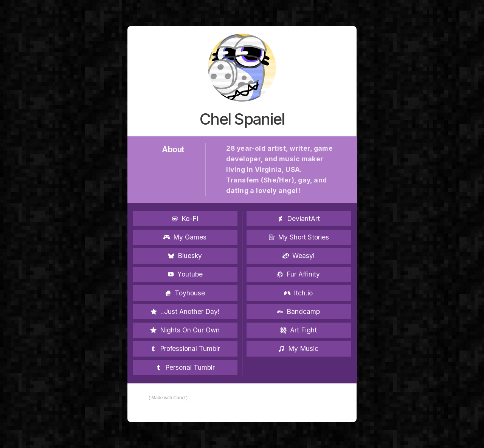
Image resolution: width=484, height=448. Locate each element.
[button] (185, 219)
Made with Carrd (168, 398)
